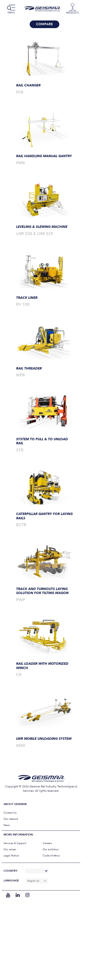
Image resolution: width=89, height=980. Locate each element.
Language (11, 881)
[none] (37, 881)
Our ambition (51, 849)
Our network (11, 819)
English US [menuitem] (33, 881)
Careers (47, 843)
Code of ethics (51, 856)
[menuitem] (37, 881)
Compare (44, 24)
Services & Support (15, 843)
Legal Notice (11, 856)
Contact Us (10, 813)
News (7, 825)
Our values (10, 849)
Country (10, 871)
